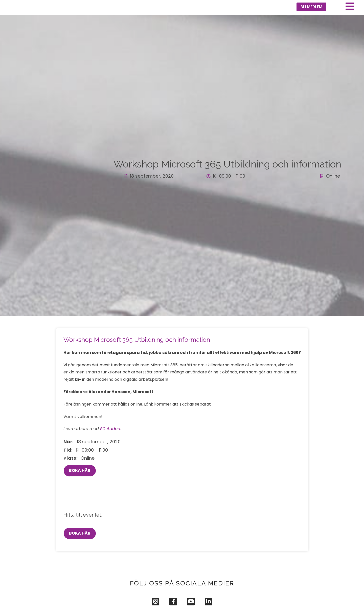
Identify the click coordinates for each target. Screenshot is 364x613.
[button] (309, 15)
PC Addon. (110, 444)
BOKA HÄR (80, 486)
